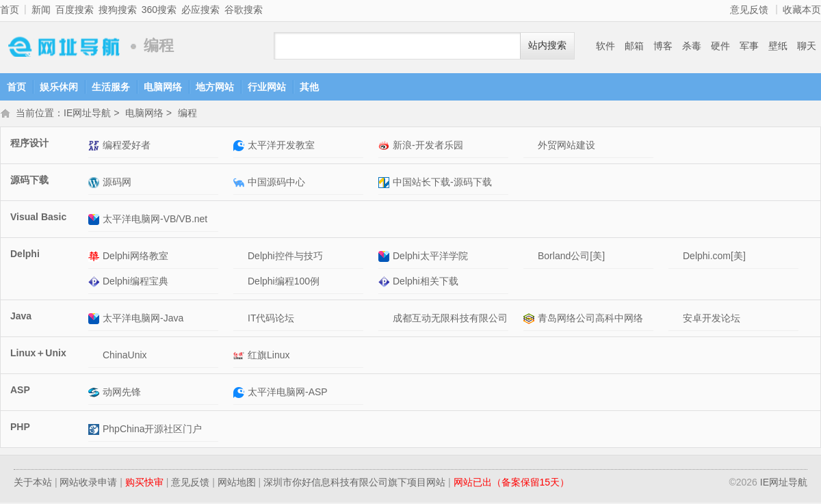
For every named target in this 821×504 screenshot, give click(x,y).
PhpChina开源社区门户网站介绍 (95, 430)
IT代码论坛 (271, 319)
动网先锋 (122, 393)
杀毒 (692, 46)
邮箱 (634, 46)
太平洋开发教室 (281, 146)
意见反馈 (749, 10)
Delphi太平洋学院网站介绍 (386, 257)
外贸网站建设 (566, 146)
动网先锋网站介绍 (95, 394)
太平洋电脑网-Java (143, 319)
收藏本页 (802, 10)
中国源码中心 (276, 183)
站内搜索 (547, 45)
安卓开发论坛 (712, 319)
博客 (663, 46)
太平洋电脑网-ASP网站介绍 (240, 394)
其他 (309, 87)
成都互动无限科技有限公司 (450, 319)
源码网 (117, 183)
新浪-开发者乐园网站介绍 (386, 147)
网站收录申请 (88, 483)
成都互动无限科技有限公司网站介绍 (386, 320)
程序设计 (29, 144)
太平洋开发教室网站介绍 (240, 147)
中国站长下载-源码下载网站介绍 (386, 184)
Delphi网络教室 (135, 257)
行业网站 (267, 87)
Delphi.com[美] (714, 257)
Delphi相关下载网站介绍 (386, 283)
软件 (605, 46)
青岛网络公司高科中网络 (590, 319)
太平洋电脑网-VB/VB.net (155, 220)
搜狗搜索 (118, 10)
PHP (20, 428)
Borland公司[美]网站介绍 (531, 257)
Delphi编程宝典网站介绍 (95, 283)
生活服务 (111, 87)
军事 (749, 46)
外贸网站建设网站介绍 (531, 147)
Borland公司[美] (571, 257)
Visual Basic (38, 218)
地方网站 (215, 87)
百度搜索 (75, 10)
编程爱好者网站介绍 (95, 147)
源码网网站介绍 (95, 184)
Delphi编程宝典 (135, 282)
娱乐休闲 (59, 87)
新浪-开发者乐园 (428, 146)
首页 (10, 10)
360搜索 (159, 10)
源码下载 (29, 181)
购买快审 (144, 483)
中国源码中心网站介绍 (240, 184)
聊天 (807, 46)
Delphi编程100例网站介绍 (240, 283)
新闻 (41, 10)
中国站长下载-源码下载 (442, 183)
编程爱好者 (127, 146)
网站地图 (237, 483)
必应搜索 (200, 10)
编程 (187, 114)
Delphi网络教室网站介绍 (95, 257)
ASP (20, 391)
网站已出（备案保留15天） (512, 483)
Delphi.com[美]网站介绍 (676, 257)
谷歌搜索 (244, 10)
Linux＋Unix (38, 354)
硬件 (720, 46)
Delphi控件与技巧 (285, 257)
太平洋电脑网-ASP (288, 393)
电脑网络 (163, 87)
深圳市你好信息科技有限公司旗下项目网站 (354, 483)
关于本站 (33, 483)
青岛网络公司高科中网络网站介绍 (531, 320)
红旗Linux (269, 356)
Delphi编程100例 (284, 282)
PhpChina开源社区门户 (153, 430)
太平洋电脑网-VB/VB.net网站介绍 (95, 221)
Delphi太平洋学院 (430, 257)
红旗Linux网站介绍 (240, 357)
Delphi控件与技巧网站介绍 (240, 257)
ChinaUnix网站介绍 (95, 357)
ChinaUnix (125, 356)
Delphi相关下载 (426, 282)
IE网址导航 (62, 46)
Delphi (25, 255)
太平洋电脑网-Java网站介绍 (95, 320)
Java (21, 317)
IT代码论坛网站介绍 (240, 320)
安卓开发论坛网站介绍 (676, 320)
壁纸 (778, 46)
